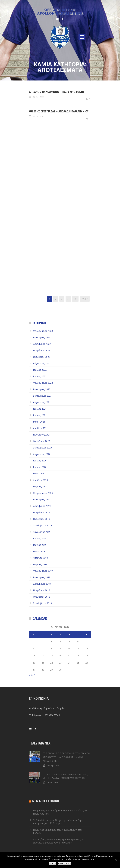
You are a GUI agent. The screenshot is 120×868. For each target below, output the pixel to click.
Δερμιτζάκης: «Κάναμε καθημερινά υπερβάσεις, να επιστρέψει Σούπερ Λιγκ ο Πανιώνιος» (59, 841)
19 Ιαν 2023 (52, 783)
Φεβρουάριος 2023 (43, 331)
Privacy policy (65, 863)
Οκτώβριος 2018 (42, 597)
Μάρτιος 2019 (40, 564)
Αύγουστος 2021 (42, 402)
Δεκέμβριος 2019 (42, 506)
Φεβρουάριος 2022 (43, 383)
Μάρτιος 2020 (40, 487)
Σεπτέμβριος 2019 (42, 525)
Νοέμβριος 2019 (42, 512)
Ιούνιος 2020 (40, 467)
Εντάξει (52, 863)
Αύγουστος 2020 (42, 454)
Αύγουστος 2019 (42, 532)
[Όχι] (116, 860)
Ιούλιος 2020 (40, 461)
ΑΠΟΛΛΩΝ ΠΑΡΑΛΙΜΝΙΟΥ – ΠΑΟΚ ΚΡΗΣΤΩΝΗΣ (57, 92)
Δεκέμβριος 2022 (42, 344)
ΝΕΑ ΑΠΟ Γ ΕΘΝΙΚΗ (46, 801)
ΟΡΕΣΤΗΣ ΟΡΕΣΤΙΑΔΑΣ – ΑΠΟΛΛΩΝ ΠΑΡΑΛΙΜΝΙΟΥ (59, 111)
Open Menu (82, 37)
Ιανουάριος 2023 (42, 337)
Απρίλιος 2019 (40, 558)
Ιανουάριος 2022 (42, 389)
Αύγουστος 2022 (42, 363)
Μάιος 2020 (39, 474)
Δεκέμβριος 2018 (42, 584)
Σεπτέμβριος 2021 (42, 396)
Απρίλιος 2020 (40, 480)
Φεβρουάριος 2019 (43, 571)
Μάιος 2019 (39, 551)
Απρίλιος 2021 (40, 428)
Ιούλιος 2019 (40, 538)
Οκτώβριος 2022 (42, 357)
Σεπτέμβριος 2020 (42, 448)
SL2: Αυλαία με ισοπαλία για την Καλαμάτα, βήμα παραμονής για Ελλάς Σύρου (58, 822)
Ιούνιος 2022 (40, 376)
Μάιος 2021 (39, 422)
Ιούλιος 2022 (40, 370)
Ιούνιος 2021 (40, 415)
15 (75, 299)
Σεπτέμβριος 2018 (42, 603)
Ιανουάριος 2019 (42, 577)
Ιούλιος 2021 (40, 409)
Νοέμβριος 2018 (42, 590)
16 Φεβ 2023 (53, 765)
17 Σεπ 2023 (39, 97)
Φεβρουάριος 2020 (43, 493)
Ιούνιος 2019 (40, 545)
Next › (85, 299)
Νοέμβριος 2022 (42, 350)
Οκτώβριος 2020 (42, 441)
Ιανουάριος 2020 (42, 499)
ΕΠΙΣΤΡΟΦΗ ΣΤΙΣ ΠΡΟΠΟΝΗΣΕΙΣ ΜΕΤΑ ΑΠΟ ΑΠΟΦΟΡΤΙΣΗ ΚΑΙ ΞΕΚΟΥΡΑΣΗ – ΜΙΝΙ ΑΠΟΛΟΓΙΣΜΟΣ (66, 757)
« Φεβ (32, 675)
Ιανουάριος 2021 (42, 435)
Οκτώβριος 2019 (42, 519)
